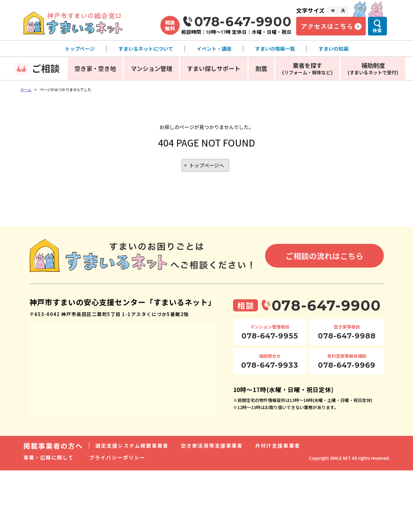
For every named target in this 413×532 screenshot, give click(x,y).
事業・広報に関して (49, 458)
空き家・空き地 (95, 68)
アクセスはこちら (327, 26)
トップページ (80, 49)
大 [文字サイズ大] (343, 10)
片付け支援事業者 (278, 446)
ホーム (26, 89)
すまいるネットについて (146, 49)
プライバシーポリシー (117, 458)
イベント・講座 (214, 49)
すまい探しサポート (214, 68)
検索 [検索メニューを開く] (377, 30)
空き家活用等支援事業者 (212, 446)
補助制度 (373, 68)
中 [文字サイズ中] (333, 10)
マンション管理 (151, 68)
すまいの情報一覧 (275, 49)
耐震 (261, 68)
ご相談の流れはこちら (324, 256)
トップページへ (207, 166)
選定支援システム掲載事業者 (132, 446)
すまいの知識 (333, 49)
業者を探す (307, 68)
